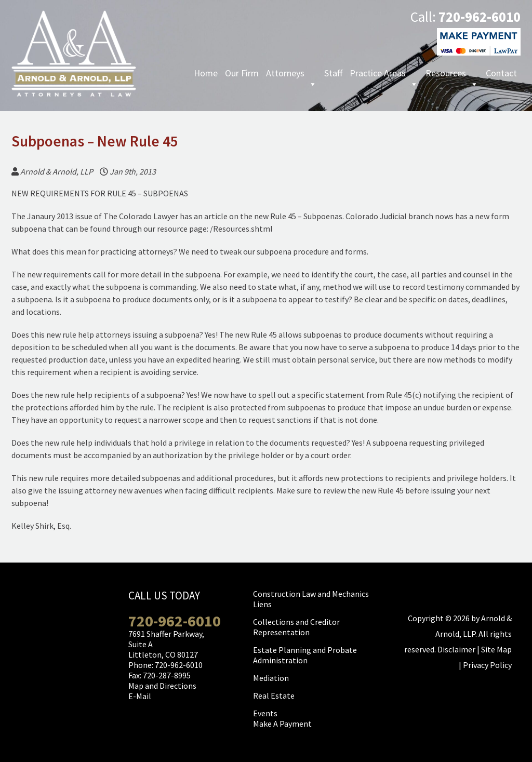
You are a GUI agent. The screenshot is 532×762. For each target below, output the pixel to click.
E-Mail (140, 696)
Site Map (496, 649)
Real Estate (274, 696)
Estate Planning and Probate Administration (305, 655)
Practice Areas (384, 74)
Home (206, 73)
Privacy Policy (487, 665)
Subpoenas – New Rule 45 (95, 141)
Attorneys (291, 74)
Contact (501, 73)
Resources (452, 74)
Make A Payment (282, 724)
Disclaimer (456, 649)
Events (265, 713)
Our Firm (242, 73)
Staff (333, 73)
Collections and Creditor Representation (296, 627)
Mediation (271, 678)
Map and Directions (162, 686)
